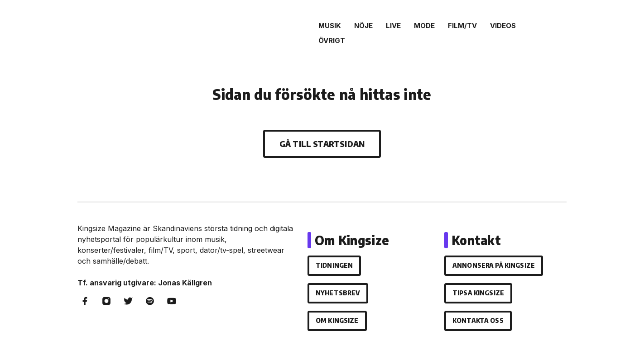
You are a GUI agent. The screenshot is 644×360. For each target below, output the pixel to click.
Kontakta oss (478, 320)
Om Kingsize (337, 320)
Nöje (363, 26)
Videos (503, 26)
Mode (424, 26)
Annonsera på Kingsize (494, 265)
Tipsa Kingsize (478, 293)
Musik (330, 26)
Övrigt (332, 40)
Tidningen (334, 265)
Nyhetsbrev (338, 293)
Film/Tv (462, 26)
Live (393, 26)
